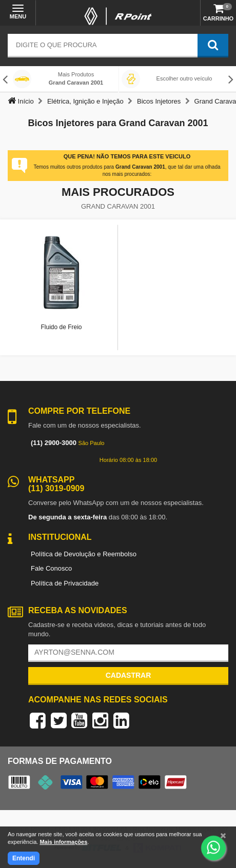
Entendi (24, 858)
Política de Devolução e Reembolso (84, 554)
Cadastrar (129, 675)
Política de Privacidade (65, 583)
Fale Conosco (51, 568)
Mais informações (63, 842)
